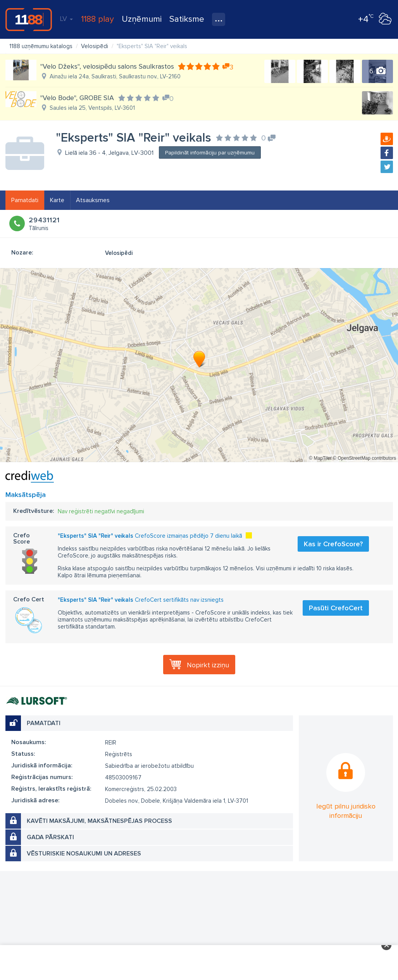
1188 (29, 19)
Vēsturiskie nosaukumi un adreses (84, 854)
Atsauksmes (93, 200)
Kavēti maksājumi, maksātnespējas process (99, 821)
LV (66, 19)
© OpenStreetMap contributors (364, 458)
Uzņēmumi (142, 19)
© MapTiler (320, 458)
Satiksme (187, 19)
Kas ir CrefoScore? (333, 544)
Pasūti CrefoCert (336, 608)
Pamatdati (25, 200)
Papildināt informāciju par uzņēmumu (210, 153)
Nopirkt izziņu (208, 665)
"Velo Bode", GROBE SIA (77, 98)
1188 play (97, 19)
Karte (57, 200)
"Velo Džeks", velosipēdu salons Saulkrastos (107, 66)
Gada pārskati (50, 837)
